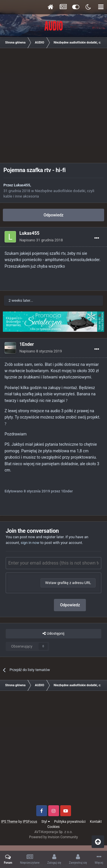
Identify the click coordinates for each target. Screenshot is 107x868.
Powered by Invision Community (53, 837)
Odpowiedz (54, 215)
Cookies (53, 827)
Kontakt (96, 822)
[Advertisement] (53, 107)
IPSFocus (30, 822)
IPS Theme (9, 822)
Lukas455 (22, 185)
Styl (46, 822)
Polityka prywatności (70, 822)
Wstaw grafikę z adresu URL (68, 583)
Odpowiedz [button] (70, 605)
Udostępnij (53, 634)
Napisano (41, 240)
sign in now (30, 543)
